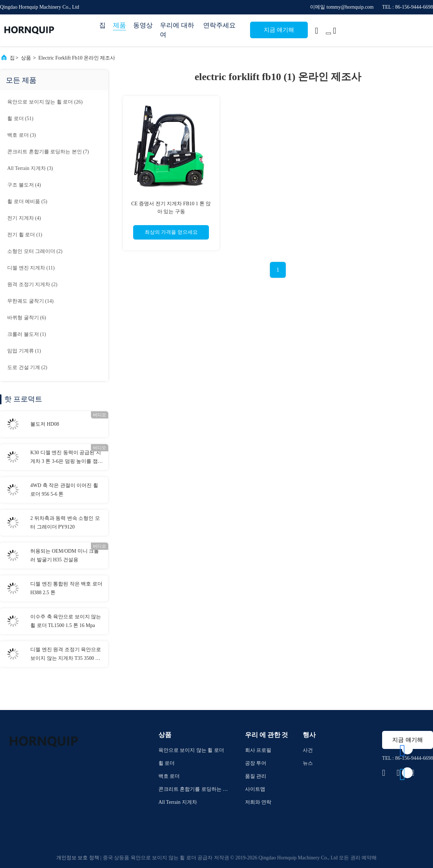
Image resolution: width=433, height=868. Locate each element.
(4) (24, 185)
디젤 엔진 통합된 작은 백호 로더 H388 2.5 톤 (66, 588)
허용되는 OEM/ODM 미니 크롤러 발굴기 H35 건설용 (65, 555)
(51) (20, 119)
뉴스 (308, 763)
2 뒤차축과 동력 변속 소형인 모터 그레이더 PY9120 (65, 523)
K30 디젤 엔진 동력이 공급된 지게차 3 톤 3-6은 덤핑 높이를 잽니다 (67, 458)
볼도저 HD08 (45, 424)
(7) (48, 152)
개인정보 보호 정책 (78, 858)
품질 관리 (256, 776)
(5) (27, 201)
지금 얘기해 (279, 30)
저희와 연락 (258, 802)
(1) (25, 235)
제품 (119, 25)
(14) (30, 301)
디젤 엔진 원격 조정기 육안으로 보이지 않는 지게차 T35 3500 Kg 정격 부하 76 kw (66, 655)
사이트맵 (255, 789)
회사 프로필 (258, 750)
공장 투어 (256, 763)
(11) (31, 268)
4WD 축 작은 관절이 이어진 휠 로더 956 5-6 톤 (64, 490)
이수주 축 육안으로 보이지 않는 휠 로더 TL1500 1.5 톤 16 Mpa (66, 621)
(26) (45, 102)
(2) (35, 251)
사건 (308, 750)
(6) (27, 318)
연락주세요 (219, 25)
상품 (26, 58)
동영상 (143, 25)
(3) (21, 135)
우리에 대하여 (177, 30)
